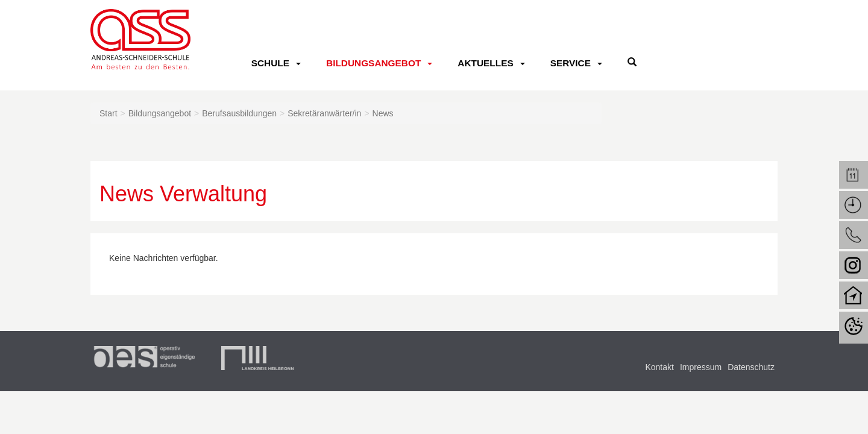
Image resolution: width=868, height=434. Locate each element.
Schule (270, 63)
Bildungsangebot (373, 63)
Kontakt (659, 367)
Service (571, 63)
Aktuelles (485, 63)
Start (108, 113)
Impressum (701, 367)
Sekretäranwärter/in (324, 113)
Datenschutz (751, 367)
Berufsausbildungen (239, 113)
